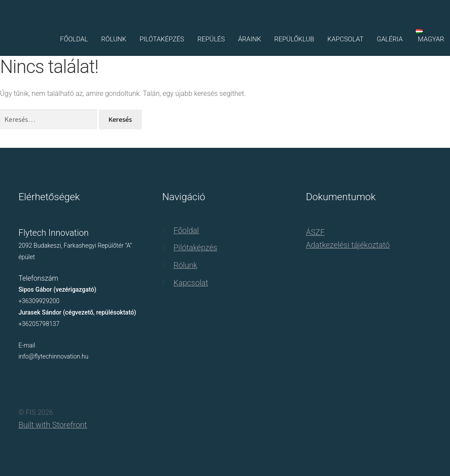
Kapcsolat (345, 39)
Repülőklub (294, 39)
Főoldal (74, 39)
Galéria (390, 39)
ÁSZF (315, 232)
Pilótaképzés (162, 39)
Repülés (211, 39)
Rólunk (114, 39)
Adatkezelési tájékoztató (348, 245)
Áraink (250, 39)
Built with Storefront (53, 425)
